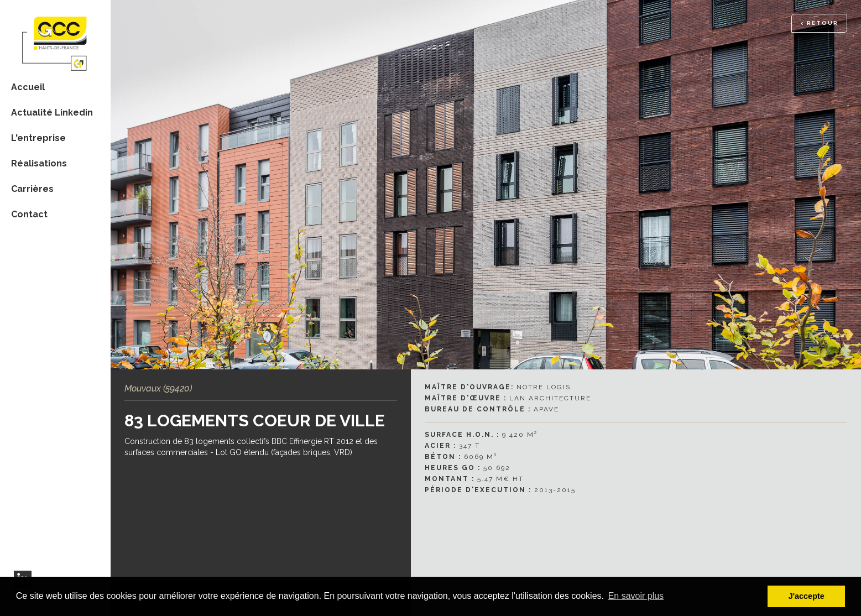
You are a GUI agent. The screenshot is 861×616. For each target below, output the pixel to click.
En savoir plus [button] (636, 596)
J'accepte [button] (807, 596)
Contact (29, 214)
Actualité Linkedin (52, 113)
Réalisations (39, 163)
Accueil (28, 87)
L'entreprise (38, 138)
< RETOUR (819, 23)
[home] (55, 37)
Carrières (32, 189)
